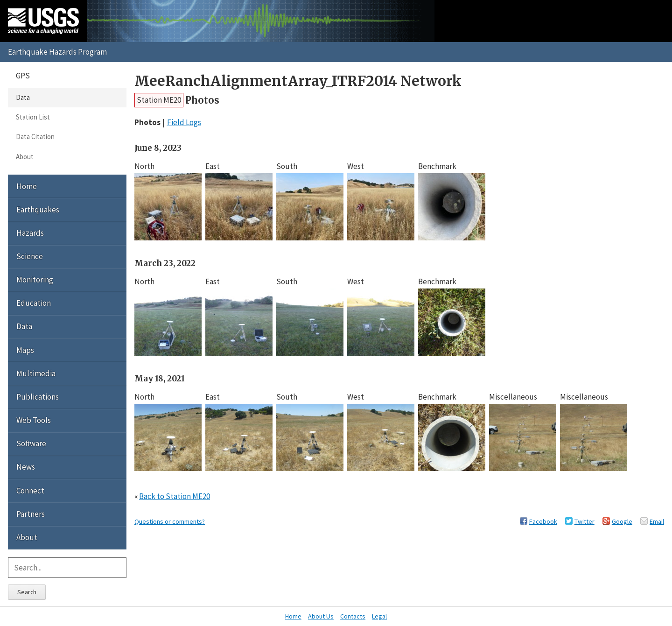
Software (31, 443)
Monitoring (35, 280)
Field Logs (184, 122)
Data (23, 97)
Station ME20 (159, 100)
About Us (321, 616)
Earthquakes (38, 210)
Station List (33, 117)
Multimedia (36, 373)
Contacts (353, 616)
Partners (31, 514)
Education (34, 303)
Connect (30, 491)
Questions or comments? (170, 521)
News (26, 467)
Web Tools (34, 420)
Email (657, 521)
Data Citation (35, 137)
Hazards (30, 233)
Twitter (584, 521)
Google (622, 521)
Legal (379, 616)
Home (27, 186)
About (25, 157)
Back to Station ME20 (175, 496)
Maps (25, 350)
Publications (38, 397)
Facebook (543, 521)
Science (30, 256)
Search (27, 592)
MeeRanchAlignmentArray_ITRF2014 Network (298, 81)
